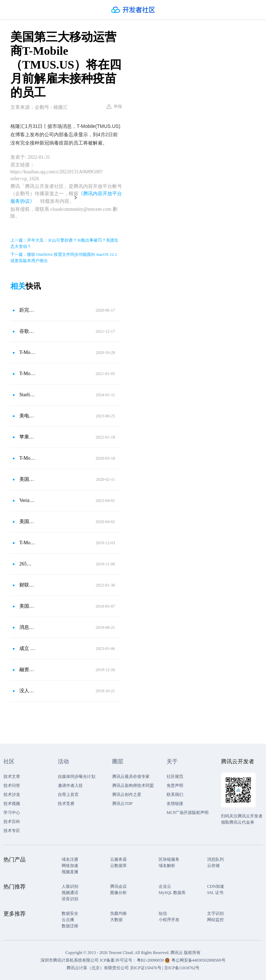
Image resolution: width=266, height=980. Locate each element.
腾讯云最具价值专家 (131, 777)
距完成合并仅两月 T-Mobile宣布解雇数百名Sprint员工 (27, 310)
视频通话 (70, 893)
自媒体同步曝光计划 (77, 777)
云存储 (213, 866)
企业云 (165, 886)
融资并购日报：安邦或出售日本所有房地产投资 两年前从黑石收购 (27, 670)
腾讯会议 (118, 886)
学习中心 (12, 813)
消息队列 (215, 859)
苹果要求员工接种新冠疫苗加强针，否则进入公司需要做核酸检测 (27, 437)
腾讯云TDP (122, 804)
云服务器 (118, 859)
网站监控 (215, 920)
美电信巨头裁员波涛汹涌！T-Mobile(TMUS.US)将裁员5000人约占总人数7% (27, 416)
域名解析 (167, 866)
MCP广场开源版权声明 (188, 813)
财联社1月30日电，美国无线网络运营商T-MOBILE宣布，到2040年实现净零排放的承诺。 (27, 585)
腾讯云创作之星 (127, 795)
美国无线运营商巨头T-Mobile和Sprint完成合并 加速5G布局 (27, 522)
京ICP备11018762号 (182, 968)
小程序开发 (169, 920)
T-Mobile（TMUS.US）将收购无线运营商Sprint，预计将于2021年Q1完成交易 (27, 374)
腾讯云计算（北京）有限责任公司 (98, 968)
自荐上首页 (68, 795)
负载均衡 (118, 913)
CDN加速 (216, 886)
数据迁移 (70, 926)
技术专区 (12, 831)
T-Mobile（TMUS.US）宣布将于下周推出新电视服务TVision (27, 352)
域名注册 (70, 859)
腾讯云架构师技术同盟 (133, 786)
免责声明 (175, 786)
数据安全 (70, 913)
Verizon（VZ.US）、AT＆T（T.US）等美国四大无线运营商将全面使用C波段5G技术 (27, 500)
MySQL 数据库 (172, 893)
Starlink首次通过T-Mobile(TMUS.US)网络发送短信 (27, 395)
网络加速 (70, 866)
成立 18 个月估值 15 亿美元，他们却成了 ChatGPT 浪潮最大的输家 (27, 648)
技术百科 (12, 822)
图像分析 (118, 893)
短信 (163, 913)
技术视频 (12, 804)
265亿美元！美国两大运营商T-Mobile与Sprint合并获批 (27, 564)
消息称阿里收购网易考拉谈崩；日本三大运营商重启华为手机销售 (27, 627)
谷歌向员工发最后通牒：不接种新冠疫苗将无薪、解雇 (27, 331)
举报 (114, 106)
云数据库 (118, 866)
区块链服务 (169, 859)
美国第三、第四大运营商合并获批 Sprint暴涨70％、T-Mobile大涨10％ (27, 479)
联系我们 (175, 795)
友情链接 (175, 804)
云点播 (68, 920)
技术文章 (12, 777)
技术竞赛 (66, 804)
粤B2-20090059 (151, 960)
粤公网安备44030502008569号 (198, 960)
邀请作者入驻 (70, 786)
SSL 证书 (215, 893)
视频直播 (70, 872)
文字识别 (215, 913)
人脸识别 (70, 886)
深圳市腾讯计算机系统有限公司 (70, 960)
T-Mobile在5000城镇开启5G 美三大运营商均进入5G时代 (27, 543)
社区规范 (175, 777)
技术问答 (12, 786)
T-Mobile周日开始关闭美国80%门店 (27, 458)
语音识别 (70, 899)
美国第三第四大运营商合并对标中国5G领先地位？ (27, 606)
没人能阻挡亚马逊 (27, 691)
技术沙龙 (12, 795)
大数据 (116, 920)
